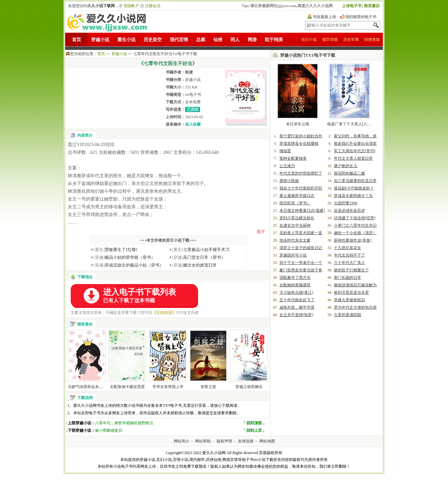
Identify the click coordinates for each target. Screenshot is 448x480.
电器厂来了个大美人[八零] (350, 124)
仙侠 (218, 40)
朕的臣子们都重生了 (351, 270)
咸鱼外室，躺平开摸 (297, 307)
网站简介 (182, 441)
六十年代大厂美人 (349, 263)
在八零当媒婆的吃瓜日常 (355, 181)
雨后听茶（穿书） (295, 203)
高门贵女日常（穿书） (199, 257)
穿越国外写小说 (293, 255)
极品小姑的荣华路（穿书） (125, 257)
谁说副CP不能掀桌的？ (354, 188)
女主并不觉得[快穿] (296, 315)
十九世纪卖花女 (348, 248)
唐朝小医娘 (289, 181)
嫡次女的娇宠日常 (195, 265)
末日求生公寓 (298, 124)
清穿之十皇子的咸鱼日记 (301, 248)
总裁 (201, 40)
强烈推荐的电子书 (361, 17)
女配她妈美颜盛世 (295, 285)
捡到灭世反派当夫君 (351, 292)
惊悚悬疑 (372, 40)
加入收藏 (193, 124)
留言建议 (372, 6)
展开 (261, 232)
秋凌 (189, 72)
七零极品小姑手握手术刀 (201, 250)
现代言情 (179, 40)
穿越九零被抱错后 (349, 300)
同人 (235, 40)
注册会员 (153, 6)
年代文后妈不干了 (349, 255)
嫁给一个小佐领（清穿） (355, 233)
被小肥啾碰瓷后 (109, 430)
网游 (252, 40)
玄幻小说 (309, 40)
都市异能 (330, 40)
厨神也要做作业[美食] (353, 240)
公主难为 (287, 166)
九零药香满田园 (348, 315)
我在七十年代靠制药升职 (301, 188)
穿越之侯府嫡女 (249, 387)
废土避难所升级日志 (297, 196)
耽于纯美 (274, 40)
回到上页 (254, 430)
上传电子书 (352, 6)
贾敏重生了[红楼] (115, 250)
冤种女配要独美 (293, 158)
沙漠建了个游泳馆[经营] (355, 218)
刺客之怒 (208, 387)
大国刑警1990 (346, 203)
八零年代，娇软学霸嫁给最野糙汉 (124, 423)
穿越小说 (100, 40)
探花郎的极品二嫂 (349, 173)
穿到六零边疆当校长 (297, 218)
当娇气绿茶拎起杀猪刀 (87, 387)
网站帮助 (203, 441)
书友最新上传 (324, 17)
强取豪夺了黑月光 (295, 278)
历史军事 (351, 40)
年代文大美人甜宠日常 (353, 158)
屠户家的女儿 (346, 166)
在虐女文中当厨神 (295, 225)
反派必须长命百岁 (349, 211)
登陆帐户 (131, 6)
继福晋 (285, 151)
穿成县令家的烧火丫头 (353, 196)
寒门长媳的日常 (348, 278)
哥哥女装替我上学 (168, 387)
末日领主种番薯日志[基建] (302, 211)
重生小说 (126, 40)
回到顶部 (254, 423)
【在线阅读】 (164, 313)
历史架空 (153, 40)
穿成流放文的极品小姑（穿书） (129, 265)
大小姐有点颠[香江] (296, 292)
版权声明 (224, 441)
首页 (77, 40)
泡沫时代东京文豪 (295, 240)
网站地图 (267, 441)
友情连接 (246, 441)
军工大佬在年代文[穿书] (355, 151)
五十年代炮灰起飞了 (297, 300)
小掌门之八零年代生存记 (355, 225)
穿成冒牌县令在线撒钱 (299, 143)
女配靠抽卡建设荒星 (127, 387)
